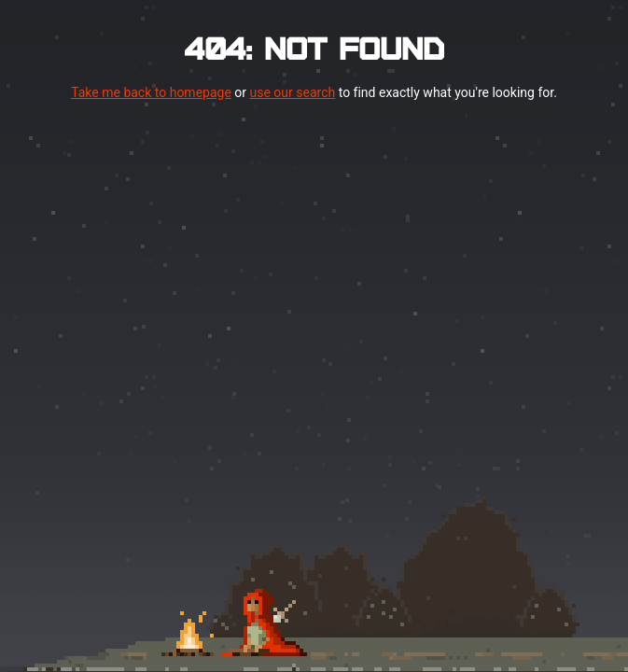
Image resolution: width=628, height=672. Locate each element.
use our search (293, 92)
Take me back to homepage (151, 92)
